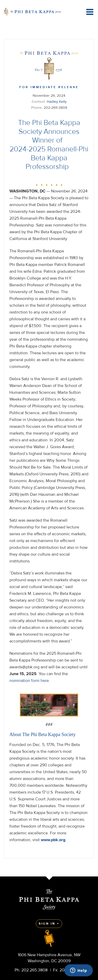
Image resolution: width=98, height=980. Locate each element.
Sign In (47, 924)
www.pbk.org (53, 840)
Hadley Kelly (57, 102)
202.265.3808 (34, 970)
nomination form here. (30, 681)
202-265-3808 (55, 108)
